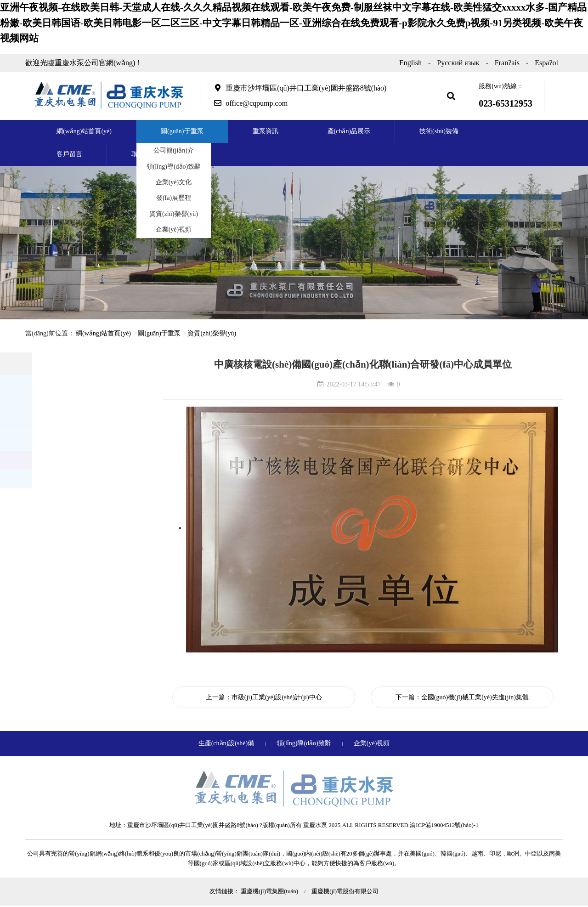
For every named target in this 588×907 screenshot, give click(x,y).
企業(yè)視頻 (174, 230)
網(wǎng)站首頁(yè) (84, 131)
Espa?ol (546, 63)
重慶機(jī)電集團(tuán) (270, 891)
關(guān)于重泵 (182, 131)
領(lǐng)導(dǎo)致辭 (174, 167)
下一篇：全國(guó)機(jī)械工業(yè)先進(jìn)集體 (462, 697)
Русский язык (458, 63)
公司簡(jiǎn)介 (174, 150)
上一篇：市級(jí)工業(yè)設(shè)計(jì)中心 (264, 697)
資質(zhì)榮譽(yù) (174, 214)
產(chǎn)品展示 (349, 131)
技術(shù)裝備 (439, 131)
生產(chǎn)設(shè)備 (227, 743)
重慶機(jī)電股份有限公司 (345, 891)
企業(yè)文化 (174, 182)
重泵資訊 (266, 131)
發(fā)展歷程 (174, 198)
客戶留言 (69, 154)
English (410, 63)
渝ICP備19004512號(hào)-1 (444, 825)
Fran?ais (507, 63)
